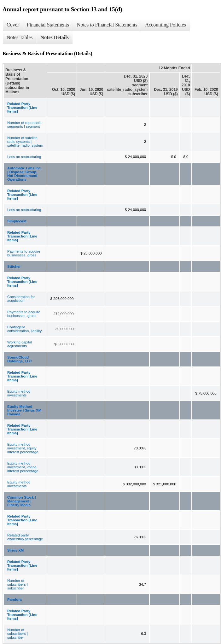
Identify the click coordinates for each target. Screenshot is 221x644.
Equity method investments (19, 393)
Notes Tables (20, 37)
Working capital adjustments (20, 344)
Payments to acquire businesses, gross (24, 253)
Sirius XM (15, 550)
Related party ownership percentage (25, 537)
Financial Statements (48, 25)
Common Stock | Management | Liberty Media (22, 501)
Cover (13, 25)
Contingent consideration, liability (24, 329)
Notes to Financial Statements (107, 25)
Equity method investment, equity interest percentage (23, 448)
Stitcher (14, 266)
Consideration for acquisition (21, 299)
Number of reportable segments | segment (24, 125)
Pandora (15, 600)
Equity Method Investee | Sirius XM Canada (24, 410)
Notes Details (55, 37)
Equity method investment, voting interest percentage (23, 467)
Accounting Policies (165, 25)
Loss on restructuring (24, 157)
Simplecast (17, 221)
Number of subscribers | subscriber (17, 584)
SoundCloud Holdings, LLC (20, 359)
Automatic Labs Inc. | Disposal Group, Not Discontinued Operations (24, 174)
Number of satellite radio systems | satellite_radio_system (25, 142)
